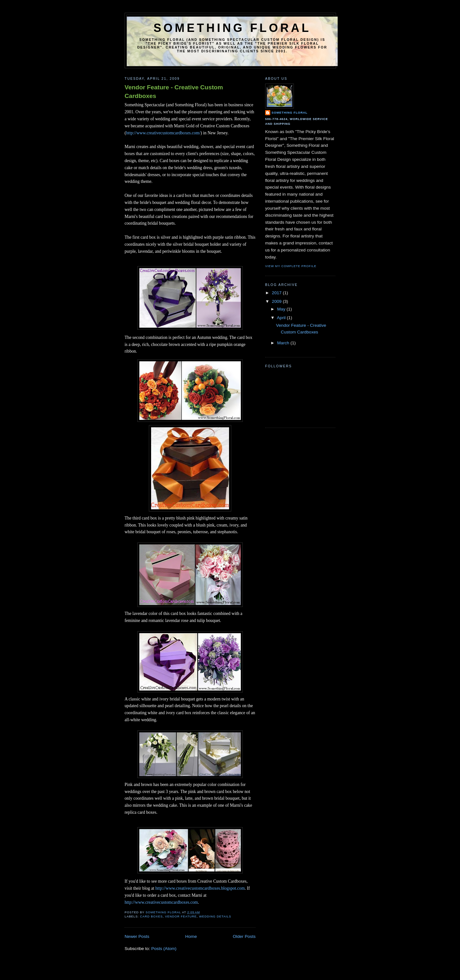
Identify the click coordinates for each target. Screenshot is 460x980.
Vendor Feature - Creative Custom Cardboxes (174, 92)
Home (191, 936)
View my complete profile (291, 266)
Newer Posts (137, 936)
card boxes (151, 916)
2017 (277, 293)
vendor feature (181, 916)
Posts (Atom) (164, 949)
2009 (277, 301)
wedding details (215, 916)
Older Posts (244, 936)
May (282, 309)
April (282, 318)
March (284, 343)
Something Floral (232, 28)
